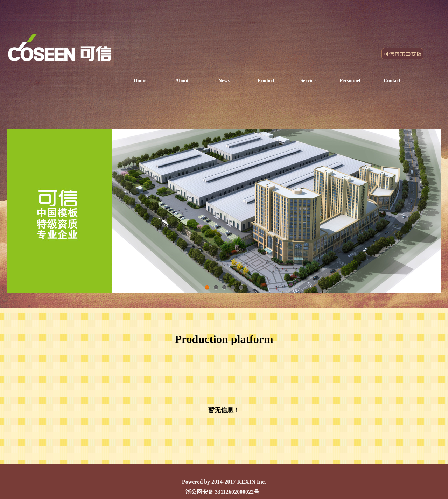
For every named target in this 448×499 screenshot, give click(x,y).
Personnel (350, 81)
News (224, 81)
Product (266, 81)
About (182, 81)
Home (140, 81)
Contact (392, 81)
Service (308, 81)
